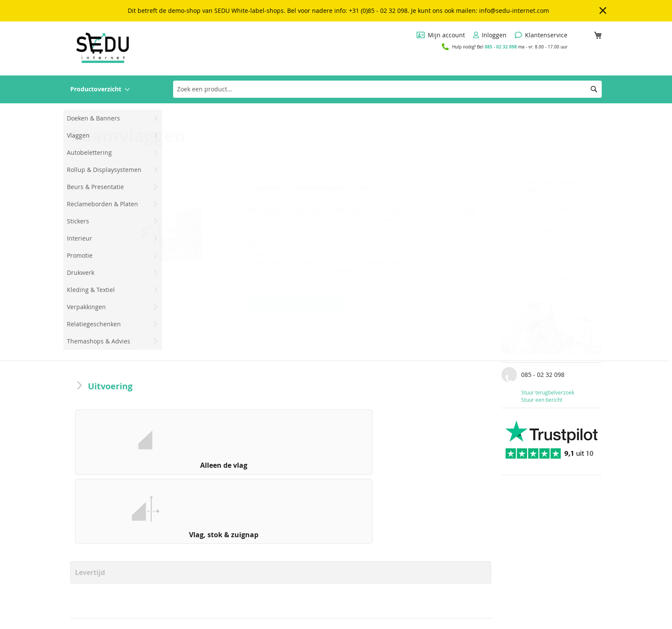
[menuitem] (100, 89)
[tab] (270, 188)
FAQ (365, 188)
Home (78, 115)
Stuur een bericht (542, 400)
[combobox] (387, 89)
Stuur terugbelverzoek (548, 392)
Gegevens (267, 188)
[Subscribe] (572, 614)
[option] (122, 442)
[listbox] (281, 444)
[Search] (594, 89)
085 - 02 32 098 (501, 47)
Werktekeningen (320, 188)
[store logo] (102, 48)
